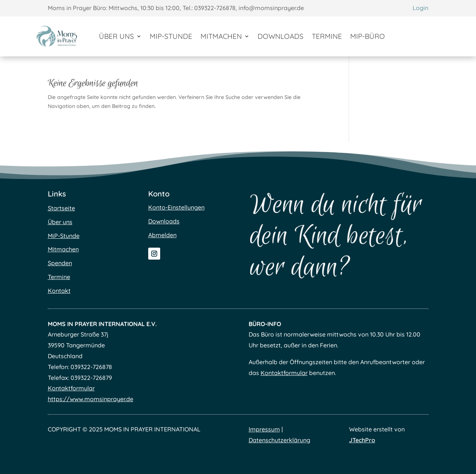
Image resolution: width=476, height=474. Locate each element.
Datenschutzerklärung (279, 440)
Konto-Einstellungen (176, 207)
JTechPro (362, 440)
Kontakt (59, 291)
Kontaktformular (71, 388)
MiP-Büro (368, 36)
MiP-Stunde (171, 36)
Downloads (281, 36)
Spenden (60, 263)
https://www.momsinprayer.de (91, 399)
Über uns (116, 36)
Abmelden (162, 235)
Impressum (264, 429)
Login (420, 8)
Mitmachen (221, 36)
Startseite (61, 208)
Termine (327, 36)
